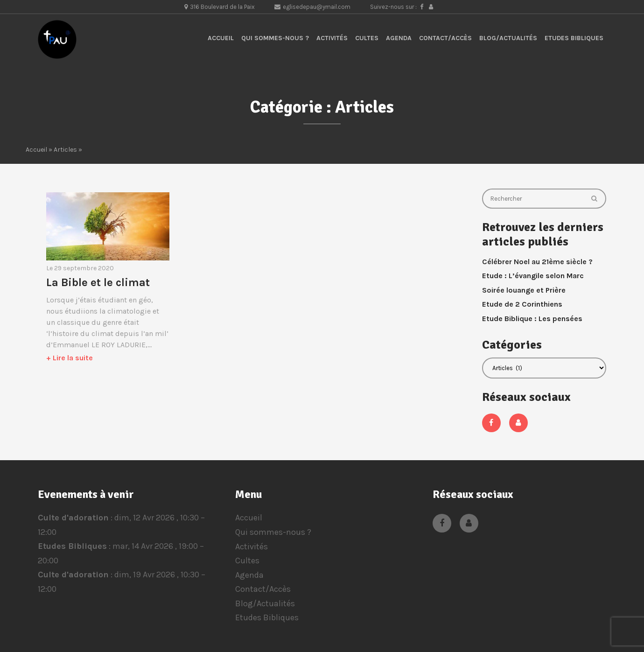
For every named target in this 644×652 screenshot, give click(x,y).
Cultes (367, 38)
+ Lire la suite (70, 358)
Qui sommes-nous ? (275, 38)
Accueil (221, 38)
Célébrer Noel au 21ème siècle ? (537, 262)
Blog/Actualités (508, 38)
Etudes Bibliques (574, 38)
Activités (332, 38)
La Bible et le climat (98, 282)
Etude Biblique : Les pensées (532, 319)
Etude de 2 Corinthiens (522, 304)
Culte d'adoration (73, 518)
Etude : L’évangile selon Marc (533, 276)
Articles (65, 150)
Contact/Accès (445, 38)
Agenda (399, 38)
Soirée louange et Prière (524, 290)
